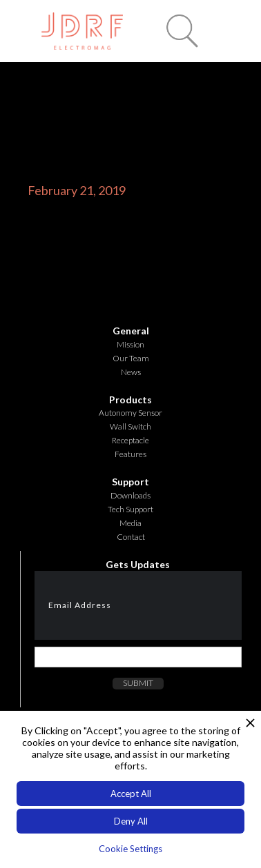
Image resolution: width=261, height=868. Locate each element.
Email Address (80, 605)
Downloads (130, 495)
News (131, 372)
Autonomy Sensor (130, 413)
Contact (131, 537)
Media (130, 523)
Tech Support (130, 509)
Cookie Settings (130, 849)
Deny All (131, 821)
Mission (130, 344)
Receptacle (130, 440)
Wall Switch (130, 426)
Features (130, 454)
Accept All (131, 794)
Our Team (131, 358)
